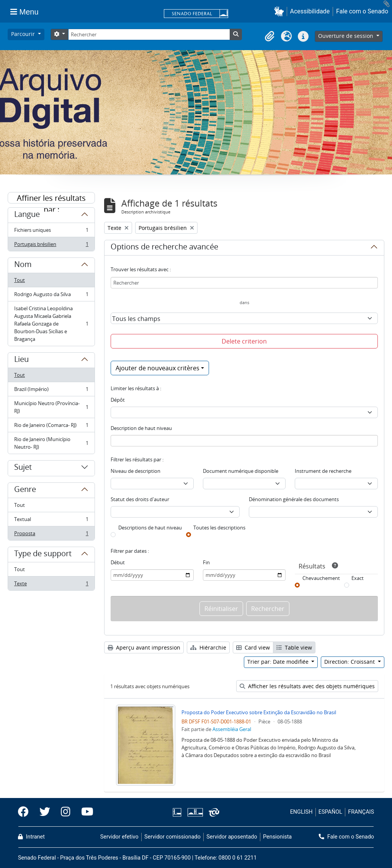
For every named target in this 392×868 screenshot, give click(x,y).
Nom (23, 265)
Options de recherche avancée (164, 248)
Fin (206, 562)
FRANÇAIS (361, 812)
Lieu (21, 360)
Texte (51, 585)
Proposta (51, 535)
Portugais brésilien (51, 246)
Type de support (43, 555)
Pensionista (277, 837)
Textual (51, 521)
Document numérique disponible (241, 471)
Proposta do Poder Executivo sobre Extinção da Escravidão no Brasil (259, 712)
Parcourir (24, 34)
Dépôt (118, 400)
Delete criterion (244, 341)
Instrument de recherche (323, 471)
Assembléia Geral (232, 729)
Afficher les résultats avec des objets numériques (307, 686)
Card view (253, 647)
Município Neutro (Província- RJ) (51, 407)
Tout (20, 280)
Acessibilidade (310, 11)
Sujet (23, 468)
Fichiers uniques (51, 232)
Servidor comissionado (172, 837)
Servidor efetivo (119, 837)
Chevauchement (321, 578)
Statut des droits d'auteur (140, 499)
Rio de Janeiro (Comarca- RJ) (51, 427)
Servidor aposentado (232, 837)
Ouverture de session (346, 36)
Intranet (31, 837)
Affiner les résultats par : (51, 198)
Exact (358, 578)
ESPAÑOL (330, 812)
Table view (294, 647)
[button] (280, 11)
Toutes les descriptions (219, 528)
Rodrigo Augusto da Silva (51, 296)
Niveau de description (136, 471)
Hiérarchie (208, 647)
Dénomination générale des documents (294, 499)
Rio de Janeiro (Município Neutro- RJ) (51, 443)
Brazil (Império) (51, 391)
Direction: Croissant (350, 662)
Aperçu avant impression (144, 647)
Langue (27, 215)
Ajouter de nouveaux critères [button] (158, 368)
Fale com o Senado (362, 11)
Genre (25, 490)
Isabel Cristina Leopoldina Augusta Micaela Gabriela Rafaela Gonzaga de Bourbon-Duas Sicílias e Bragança (51, 324)
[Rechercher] (149, 34)
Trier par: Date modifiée (279, 662)
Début (118, 562)
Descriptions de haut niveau (150, 528)
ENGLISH (301, 812)
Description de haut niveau (141, 428)
